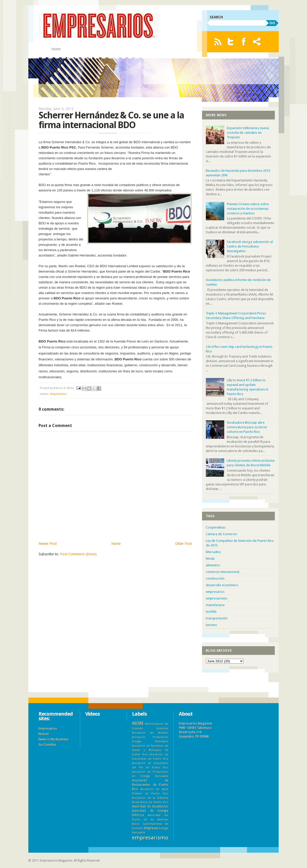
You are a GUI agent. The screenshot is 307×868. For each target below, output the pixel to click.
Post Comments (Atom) (78, 554)
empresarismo (217, 598)
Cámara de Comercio (221, 534)
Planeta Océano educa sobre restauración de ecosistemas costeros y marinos (248, 209)
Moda (210, 559)
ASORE (138, 723)
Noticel (44, 734)
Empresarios (48, 729)
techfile (211, 612)
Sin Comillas (47, 745)
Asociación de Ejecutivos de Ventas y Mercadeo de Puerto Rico (150, 750)
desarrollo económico (222, 585)
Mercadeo (213, 552)
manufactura (215, 605)
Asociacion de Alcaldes (150, 733)
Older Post (184, 544)
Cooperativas (216, 527)
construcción (215, 578)
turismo (211, 625)
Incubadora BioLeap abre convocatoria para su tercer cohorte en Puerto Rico (247, 427)
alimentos (213, 565)
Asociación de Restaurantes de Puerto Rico (150, 785)
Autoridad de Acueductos (150, 806)
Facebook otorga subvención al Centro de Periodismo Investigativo (250, 246)
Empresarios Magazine (56, 861)
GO (272, 23)
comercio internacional (223, 572)
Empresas (151, 828)
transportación (217, 618)
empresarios (58, 394)
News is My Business (54, 739)
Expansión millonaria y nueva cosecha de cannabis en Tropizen (248, 133)
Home (56, 49)
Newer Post (48, 544)
